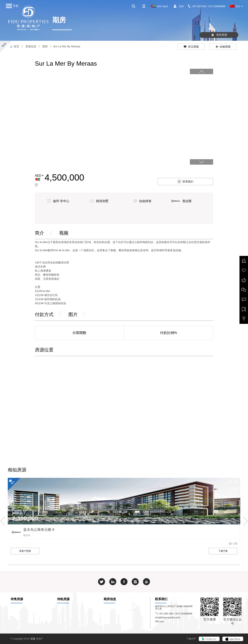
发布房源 (219, 35)
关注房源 (191, 47)
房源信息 (31, 46)
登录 (181, 6)
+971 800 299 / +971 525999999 (207, 6)
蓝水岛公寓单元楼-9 (39, 530)
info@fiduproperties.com (168, 618)
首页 (14, 46)
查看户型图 (25, 551)
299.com (159, 621)
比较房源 (223, 47)
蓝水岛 (27, 535)
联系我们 (186, 181)
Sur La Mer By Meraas (67, 46)
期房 (45, 46)
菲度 (33, 639)
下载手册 (223, 551)
